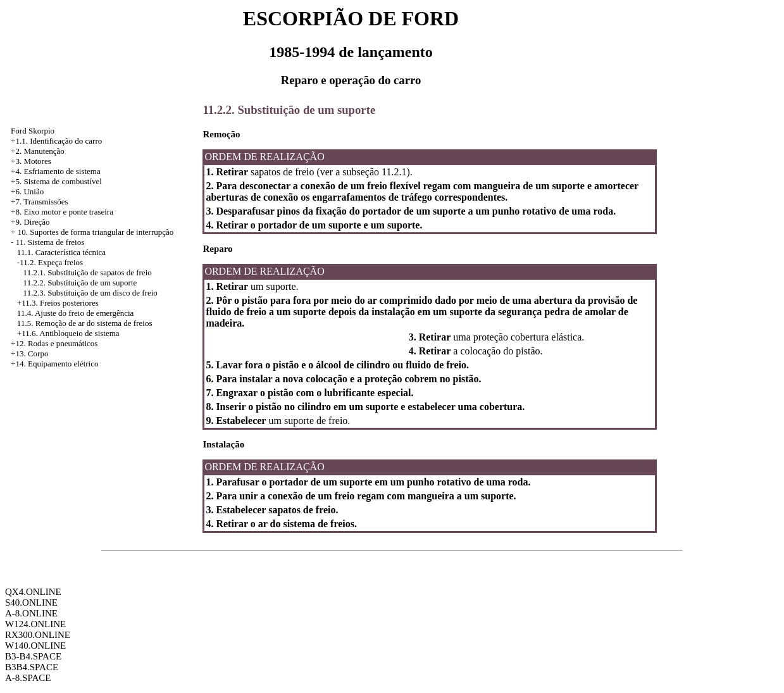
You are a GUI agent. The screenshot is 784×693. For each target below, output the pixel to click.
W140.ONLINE (35, 646)
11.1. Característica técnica (61, 252)
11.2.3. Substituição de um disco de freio (90, 293)
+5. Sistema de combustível (56, 181)
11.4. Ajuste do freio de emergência (75, 313)
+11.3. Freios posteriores (58, 303)
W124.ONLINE (35, 624)
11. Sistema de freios (50, 242)
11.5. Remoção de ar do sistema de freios (85, 323)
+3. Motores (31, 161)
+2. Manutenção (38, 151)
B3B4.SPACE (32, 667)
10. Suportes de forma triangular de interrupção (96, 232)
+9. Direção (30, 222)
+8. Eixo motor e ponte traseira (62, 212)
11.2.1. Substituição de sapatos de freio (88, 272)
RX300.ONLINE (38, 635)
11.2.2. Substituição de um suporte (80, 283)
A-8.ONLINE (31, 613)
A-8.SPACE (28, 678)
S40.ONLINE (31, 602)
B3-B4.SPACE (33, 656)
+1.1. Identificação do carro (56, 141)
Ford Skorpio (33, 131)
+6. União (27, 191)
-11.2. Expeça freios (50, 262)
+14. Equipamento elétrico (54, 364)
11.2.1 (394, 172)
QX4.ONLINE (33, 592)
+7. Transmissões (39, 202)
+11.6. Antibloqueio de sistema (68, 333)
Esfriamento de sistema (62, 171)
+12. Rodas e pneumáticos (54, 343)
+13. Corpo (29, 353)
